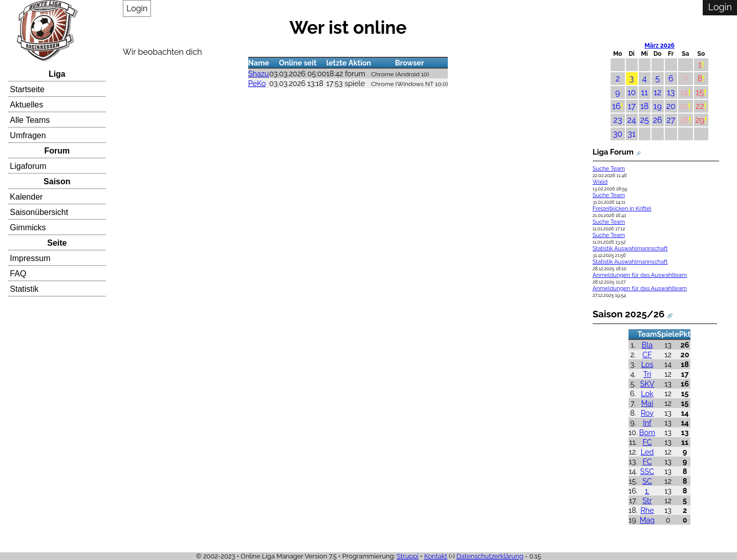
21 (684, 106)
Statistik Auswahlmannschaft (630, 249)
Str (647, 500)
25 (645, 120)
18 (644, 106)
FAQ (18, 274)
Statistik (24, 289)
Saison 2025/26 (629, 314)
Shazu (259, 73)
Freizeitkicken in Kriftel (622, 209)
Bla (647, 345)
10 (632, 92)
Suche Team (609, 169)
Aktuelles (26, 105)
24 (632, 120)
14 (684, 92)
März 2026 (659, 46)
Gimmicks (28, 228)
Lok (647, 393)
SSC (647, 471)
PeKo (257, 83)
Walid (600, 182)
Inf (647, 423)
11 (644, 92)
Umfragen (28, 135)
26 (658, 120)
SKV (647, 384)
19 (658, 106)
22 (700, 106)
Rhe (647, 510)
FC (647, 442)
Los (647, 364)
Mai (647, 403)
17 (631, 106)
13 (671, 92)
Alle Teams (30, 120)
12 (657, 92)
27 (671, 120)
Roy (647, 413)
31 (631, 134)
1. (647, 491)
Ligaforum (28, 166)
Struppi (408, 556)
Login (137, 8)
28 (684, 120)
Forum (57, 151)
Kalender (26, 197)
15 (700, 92)
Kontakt (436, 556)
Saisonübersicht (39, 212)
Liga (57, 74)
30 (618, 134)
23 (617, 120)
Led (647, 452)
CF (647, 354)
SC (647, 481)
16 (616, 106)
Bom (647, 432)
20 (671, 106)
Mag (647, 520)
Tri (647, 374)
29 (700, 120)
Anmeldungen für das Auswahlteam (640, 275)
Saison (57, 181)
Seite (57, 243)
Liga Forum (613, 152)
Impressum (30, 258)
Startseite (27, 89)
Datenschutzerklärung (490, 556)
